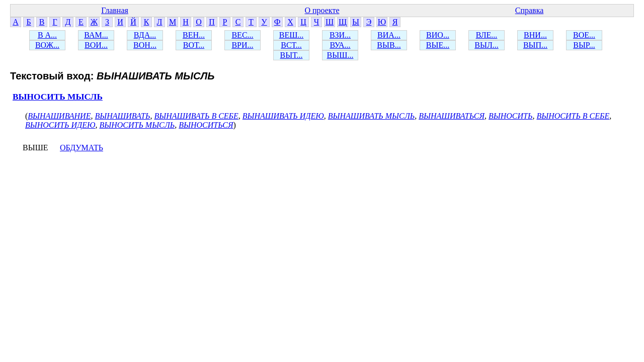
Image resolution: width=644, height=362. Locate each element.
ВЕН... (194, 35)
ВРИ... (242, 45)
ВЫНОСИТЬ (510, 116)
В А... (47, 35)
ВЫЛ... (486, 45)
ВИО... (438, 35)
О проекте (322, 10)
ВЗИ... (340, 35)
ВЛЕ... (487, 35)
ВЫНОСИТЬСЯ (206, 125)
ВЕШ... (292, 35)
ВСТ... (291, 45)
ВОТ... (194, 45)
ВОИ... (96, 45)
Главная (115, 10)
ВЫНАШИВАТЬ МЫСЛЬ (371, 116)
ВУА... (340, 45)
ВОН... (145, 45)
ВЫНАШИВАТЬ (122, 116)
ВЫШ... (340, 55)
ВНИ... (535, 35)
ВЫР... (584, 45)
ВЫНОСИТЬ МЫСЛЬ (58, 97)
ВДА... (145, 35)
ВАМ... (96, 35)
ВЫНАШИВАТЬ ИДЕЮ (283, 116)
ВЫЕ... (438, 45)
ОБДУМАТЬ (82, 148)
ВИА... (389, 35)
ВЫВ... (389, 45)
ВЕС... (242, 35)
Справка (530, 10)
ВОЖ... (47, 45)
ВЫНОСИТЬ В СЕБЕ (573, 116)
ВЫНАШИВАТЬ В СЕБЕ (196, 116)
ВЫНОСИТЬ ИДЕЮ (60, 125)
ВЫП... (535, 45)
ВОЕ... (584, 35)
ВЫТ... (292, 55)
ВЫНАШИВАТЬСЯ (452, 116)
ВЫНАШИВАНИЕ (59, 116)
